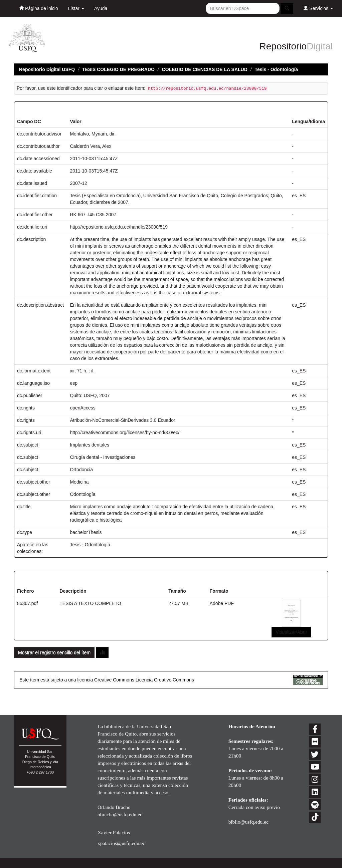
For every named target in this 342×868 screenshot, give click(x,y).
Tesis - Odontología (276, 69)
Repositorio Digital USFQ (47, 69)
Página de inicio (39, 8)
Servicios (318, 8)
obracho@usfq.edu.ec (120, 814)
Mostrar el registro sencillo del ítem (54, 652)
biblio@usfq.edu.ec (248, 822)
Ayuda (101, 8)
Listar (76, 8)
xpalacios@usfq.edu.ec (121, 843)
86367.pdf (27, 603)
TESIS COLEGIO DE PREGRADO (118, 69)
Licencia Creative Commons (165, 680)
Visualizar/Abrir (291, 632)
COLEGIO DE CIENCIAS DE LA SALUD (205, 69)
